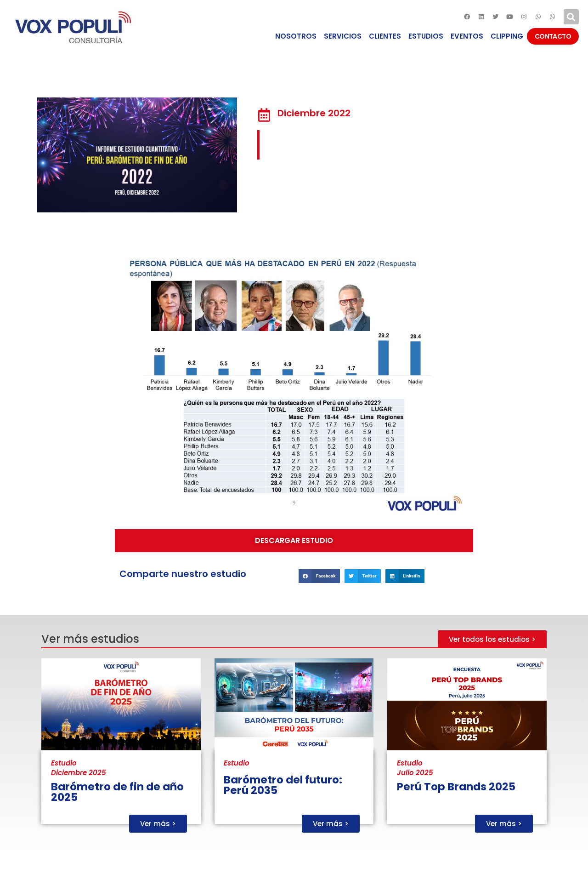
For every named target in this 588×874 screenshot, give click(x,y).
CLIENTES (385, 36)
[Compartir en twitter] (363, 576)
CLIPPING (507, 36)
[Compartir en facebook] (319, 576)
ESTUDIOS (426, 36)
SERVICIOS (343, 36)
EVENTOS (467, 36)
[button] (294, 541)
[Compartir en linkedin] (405, 576)
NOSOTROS (296, 36)
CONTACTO (553, 36)
